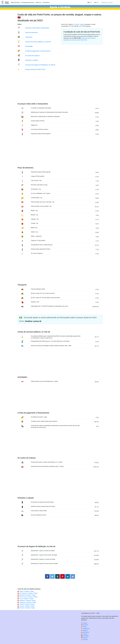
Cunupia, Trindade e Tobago (27, 606)
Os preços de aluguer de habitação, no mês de (40, 65)
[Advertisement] (60, 88)
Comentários (46, 2)
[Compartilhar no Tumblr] (57, 576)
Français (84, 640)
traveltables (7, 3)
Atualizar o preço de (33, 321)
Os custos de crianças (32, 56)
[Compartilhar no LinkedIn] (68, 576)
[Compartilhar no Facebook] (47, 576)
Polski (84, 627)
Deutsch (84, 638)
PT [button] (89, 2)
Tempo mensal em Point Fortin (35, 69)
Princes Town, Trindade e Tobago (28, 597)
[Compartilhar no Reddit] (73, 576)
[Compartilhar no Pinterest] (63, 576)
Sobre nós (38, 2)
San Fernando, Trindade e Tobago (29, 593)
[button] (97, 3)
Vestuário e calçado (32, 60)
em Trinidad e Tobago (78, 24)
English (84, 623)
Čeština (84, 634)
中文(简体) (85, 636)
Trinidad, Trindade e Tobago (27, 604)
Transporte (29, 37)
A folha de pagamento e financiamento (38, 51)
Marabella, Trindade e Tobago (27, 595)
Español (84, 630)
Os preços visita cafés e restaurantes (37, 28)
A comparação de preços (28, 2)
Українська (85, 629)
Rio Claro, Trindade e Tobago (27, 608)
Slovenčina (85, 632)
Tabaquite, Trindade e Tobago (27, 601)
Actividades (29, 46)
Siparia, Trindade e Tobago (27, 591)
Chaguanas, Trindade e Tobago (28, 602)
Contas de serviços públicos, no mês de (38, 42)
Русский (84, 625)
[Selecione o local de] (109, 3)
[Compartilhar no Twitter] (52, 576)
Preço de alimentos (31, 32)
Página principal (15, 2)
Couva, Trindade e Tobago (26, 599)
